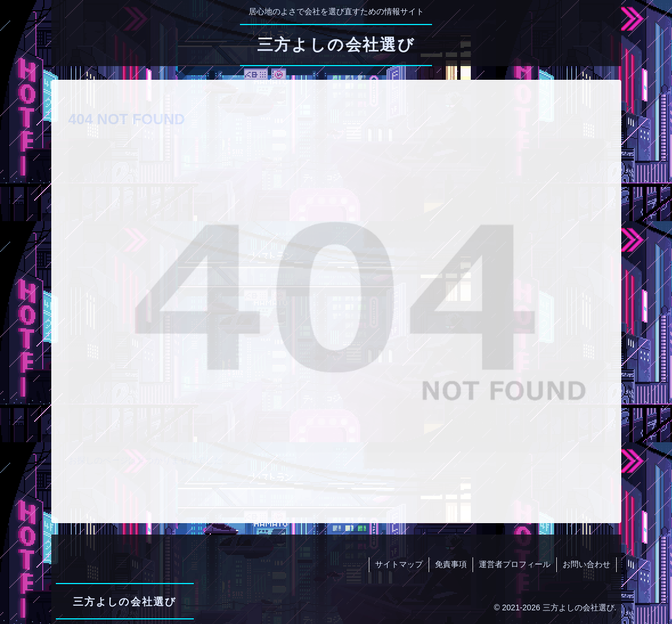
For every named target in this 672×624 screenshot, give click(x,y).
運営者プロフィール (515, 564)
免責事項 (451, 564)
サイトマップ (399, 564)
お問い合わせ (587, 564)
